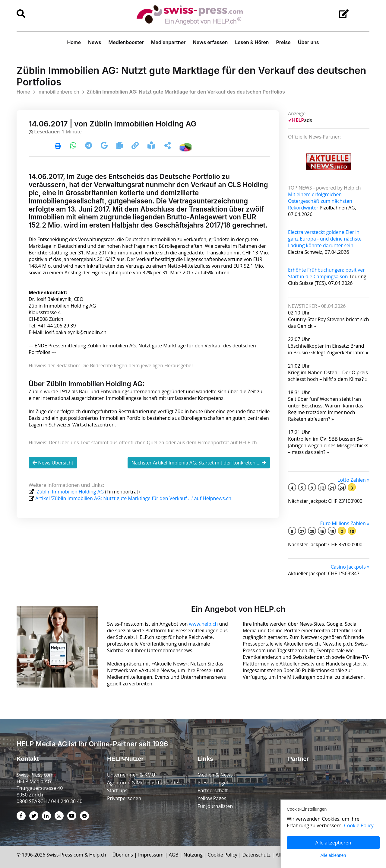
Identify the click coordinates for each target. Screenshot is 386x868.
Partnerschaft (213, 790)
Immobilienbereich (58, 92)
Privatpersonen (124, 798)
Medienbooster (126, 42)
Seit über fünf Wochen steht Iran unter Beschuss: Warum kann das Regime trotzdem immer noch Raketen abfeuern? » (326, 409)
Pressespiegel (213, 783)
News (95, 42)
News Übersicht (53, 463)
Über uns (308, 42)
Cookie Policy (223, 855)
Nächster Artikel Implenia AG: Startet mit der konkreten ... (199, 463)
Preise (283, 42)
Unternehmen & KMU (131, 775)
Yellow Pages (212, 798)
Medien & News (215, 775)
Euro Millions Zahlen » (345, 523)
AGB (174, 855)
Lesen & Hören (252, 42)
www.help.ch (204, 624)
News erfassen (210, 42)
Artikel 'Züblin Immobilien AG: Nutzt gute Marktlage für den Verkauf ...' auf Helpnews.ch (133, 498)
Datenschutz (257, 855)
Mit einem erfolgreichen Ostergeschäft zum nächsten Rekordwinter (320, 201)
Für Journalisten (215, 806)
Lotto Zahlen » (353, 480)
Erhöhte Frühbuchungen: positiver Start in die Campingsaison (326, 273)
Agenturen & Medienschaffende (143, 783)
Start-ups (117, 790)
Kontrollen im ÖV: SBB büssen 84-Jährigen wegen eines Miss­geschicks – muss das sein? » (328, 445)
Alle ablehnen (333, 855)
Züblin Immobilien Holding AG (70, 492)
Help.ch (98, 855)
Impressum (151, 855)
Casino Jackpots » (350, 567)
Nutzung (194, 855)
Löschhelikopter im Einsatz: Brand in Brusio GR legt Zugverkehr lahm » (328, 349)
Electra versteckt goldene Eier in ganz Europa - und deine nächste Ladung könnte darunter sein (325, 239)
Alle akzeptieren (333, 843)
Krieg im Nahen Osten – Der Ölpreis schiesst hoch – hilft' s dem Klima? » (328, 376)
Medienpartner (168, 42)
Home (74, 42)
